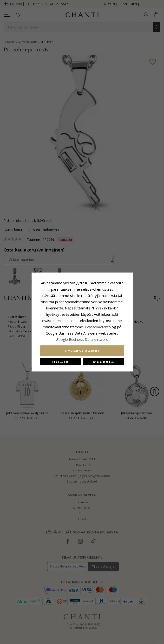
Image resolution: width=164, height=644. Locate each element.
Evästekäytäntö (98, 327)
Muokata (104, 362)
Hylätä (61, 362)
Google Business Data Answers (82, 339)
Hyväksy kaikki (82, 351)
